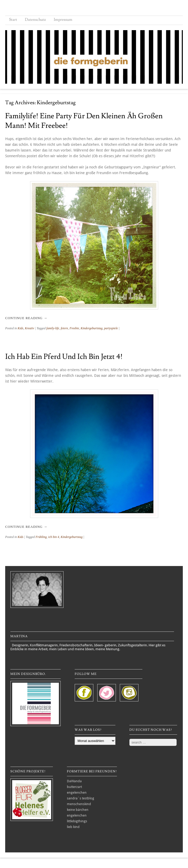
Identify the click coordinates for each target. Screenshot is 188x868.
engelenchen (77, 793)
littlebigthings (77, 821)
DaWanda (74, 781)
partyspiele (111, 328)
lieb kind (73, 827)
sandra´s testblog (81, 798)
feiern (64, 328)
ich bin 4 (54, 537)
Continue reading (26, 318)
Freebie (74, 328)
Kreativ (30, 328)
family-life (53, 328)
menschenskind (79, 804)
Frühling (41, 537)
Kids (20, 328)
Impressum (63, 20)
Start (13, 20)
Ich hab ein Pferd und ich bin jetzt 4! (64, 357)
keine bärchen (78, 810)
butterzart (74, 787)
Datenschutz (35, 20)
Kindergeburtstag (92, 328)
